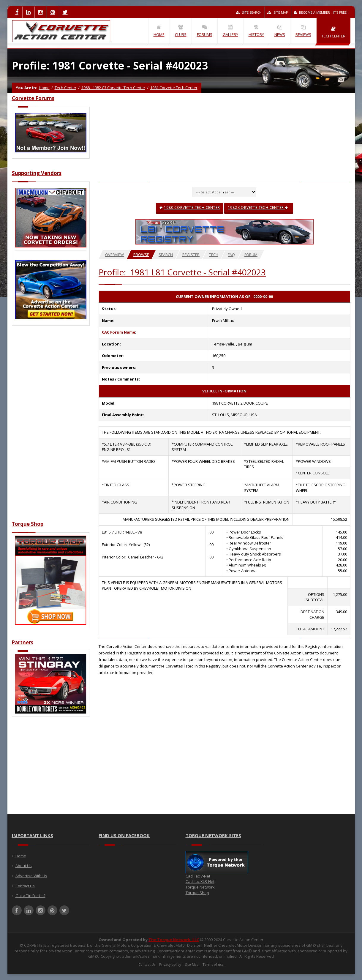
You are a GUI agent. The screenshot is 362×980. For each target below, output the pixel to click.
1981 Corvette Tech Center (174, 88)
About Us (24, 866)
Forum (251, 255)
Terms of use (213, 964)
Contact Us (25, 886)
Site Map (278, 12)
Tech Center (65, 88)
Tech (214, 255)
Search (166, 255)
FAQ (231, 255)
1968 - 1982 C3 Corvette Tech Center (113, 88)
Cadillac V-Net (198, 876)
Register (191, 255)
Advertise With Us (31, 876)
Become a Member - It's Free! (321, 12)
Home (44, 88)
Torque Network (200, 887)
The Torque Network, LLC (174, 940)
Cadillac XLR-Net (200, 881)
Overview (114, 255)
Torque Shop (197, 893)
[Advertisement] (51, 427)
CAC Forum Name (118, 332)
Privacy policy (170, 964)
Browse (141, 255)
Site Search (249, 12)
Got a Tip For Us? (30, 896)
